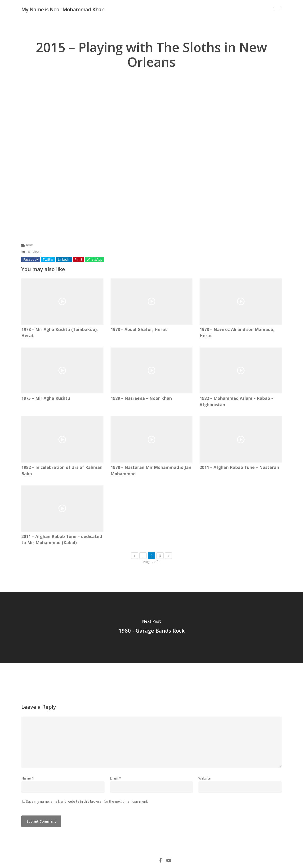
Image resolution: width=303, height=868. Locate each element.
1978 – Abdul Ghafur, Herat (139, 329)
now (29, 245)
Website (205, 778)
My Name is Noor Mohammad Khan (63, 9)
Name (27, 778)
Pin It (78, 259)
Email (115, 778)
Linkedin (64, 259)
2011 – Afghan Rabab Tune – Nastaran (239, 467)
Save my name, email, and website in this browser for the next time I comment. (87, 801)
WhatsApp (94, 259)
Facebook (31, 259)
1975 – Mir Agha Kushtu (46, 398)
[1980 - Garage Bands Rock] (151, 627)
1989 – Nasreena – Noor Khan (141, 398)
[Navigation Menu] (278, 9)
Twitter (48, 259)
